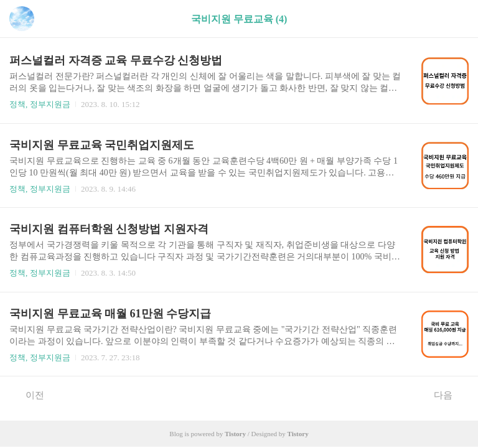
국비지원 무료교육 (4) (239, 19)
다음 (450, 394)
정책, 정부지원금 (40, 104)
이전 (28, 394)
